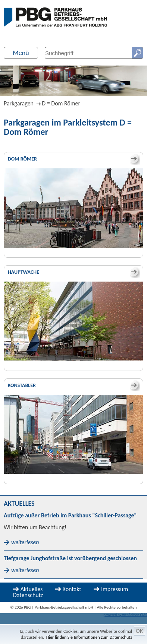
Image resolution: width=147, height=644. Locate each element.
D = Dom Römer (61, 103)
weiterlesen (25, 542)
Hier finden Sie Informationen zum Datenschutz (89, 637)
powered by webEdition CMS (125, 615)
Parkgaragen (19, 103)
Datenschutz (28, 595)
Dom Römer (22, 159)
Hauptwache (24, 272)
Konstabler (22, 385)
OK (140, 631)
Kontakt (72, 589)
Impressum (115, 589)
